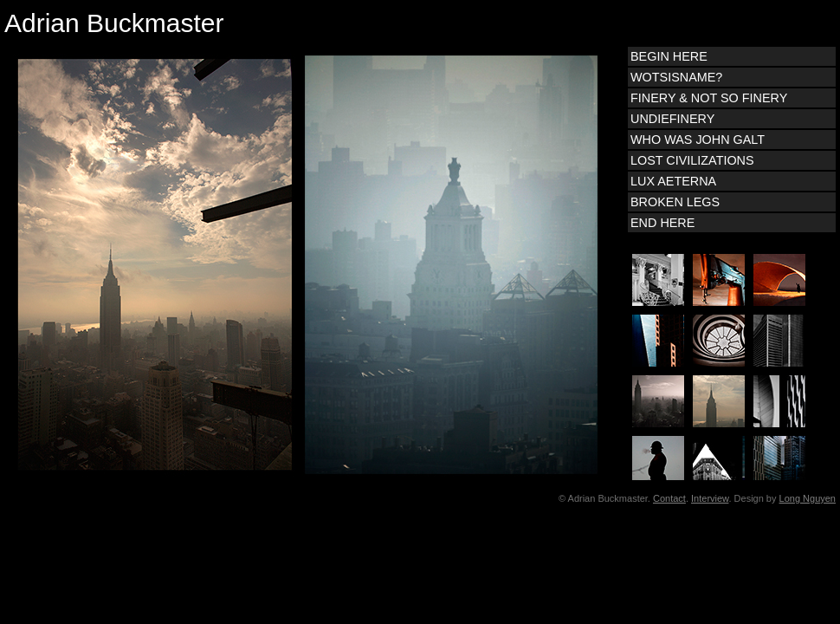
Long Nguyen (808, 498)
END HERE (662, 223)
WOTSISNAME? (676, 77)
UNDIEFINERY (672, 119)
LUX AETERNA (673, 181)
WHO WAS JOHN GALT (698, 140)
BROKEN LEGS (675, 202)
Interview (710, 498)
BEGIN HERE (669, 56)
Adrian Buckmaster (114, 23)
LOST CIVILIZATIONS (692, 160)
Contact (669, 498)
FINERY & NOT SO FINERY (709, 98)
